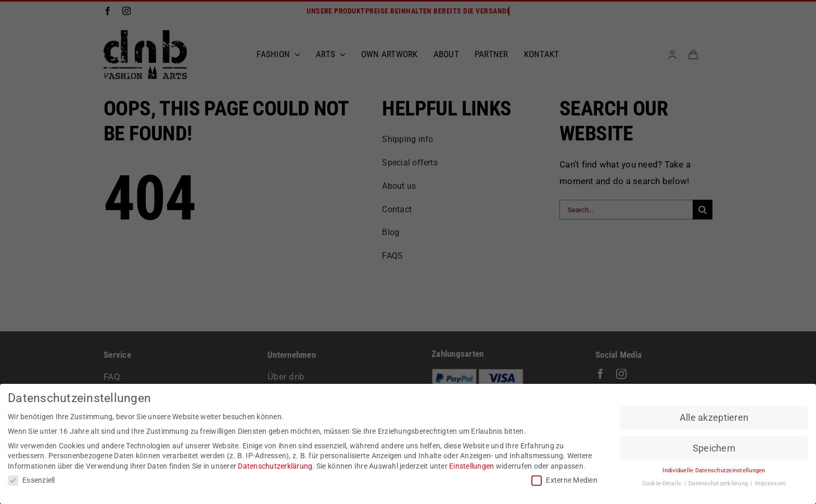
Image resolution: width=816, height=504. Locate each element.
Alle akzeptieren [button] (714, 417)
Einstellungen (471, 466)
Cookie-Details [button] (663, 483)
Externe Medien (564, 480)
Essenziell (31, 480)
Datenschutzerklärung (275, 466)
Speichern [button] (714, 448)
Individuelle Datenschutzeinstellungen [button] (714, 470)
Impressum (770, 483)
